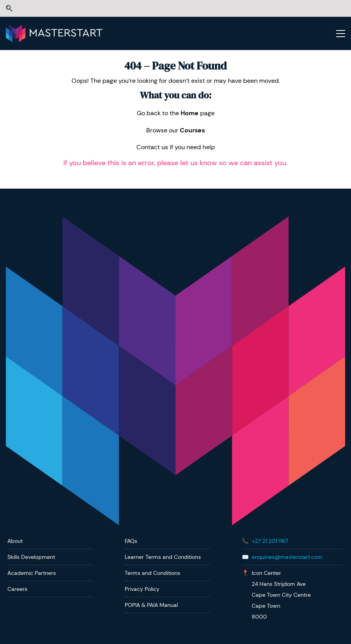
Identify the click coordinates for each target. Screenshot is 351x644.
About (15, 541)
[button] (9, 8)
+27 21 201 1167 (270, 541)
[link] (175, 222)
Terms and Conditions (152, 573)
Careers (17, 589)
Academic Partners (32, 573)
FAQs (131, 541)
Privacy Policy (142, 589)
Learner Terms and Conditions (163, 557)
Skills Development (31, 557)
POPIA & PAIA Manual (151, 605)
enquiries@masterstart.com (287, 557)
